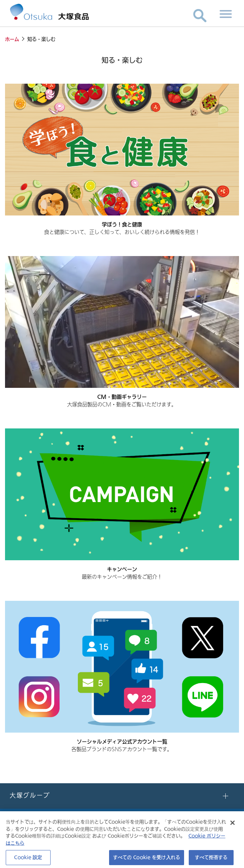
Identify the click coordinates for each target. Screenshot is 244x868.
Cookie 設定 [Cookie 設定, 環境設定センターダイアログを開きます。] (28, 859)
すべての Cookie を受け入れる (147, 859)
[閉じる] (233, 825)
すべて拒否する (211, 859)
